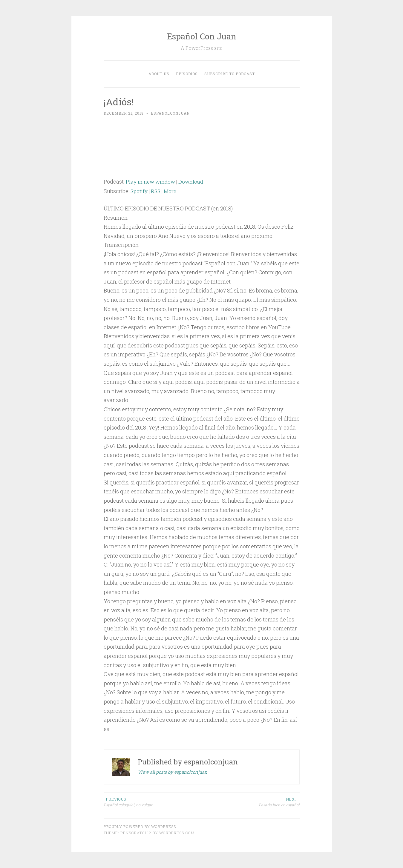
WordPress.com (177, 832)
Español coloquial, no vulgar (153, 802)
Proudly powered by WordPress (140, 827)
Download (193, 181)
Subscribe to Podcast (230, 74)
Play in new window (151, 181)
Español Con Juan (202, 36)
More (171, 191)
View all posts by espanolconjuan (173, 772)
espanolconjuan (170, 113)
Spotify (139, 191)
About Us (159, 74)
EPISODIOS (187, 74)
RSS (157, 191)
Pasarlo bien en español (251, 802)
